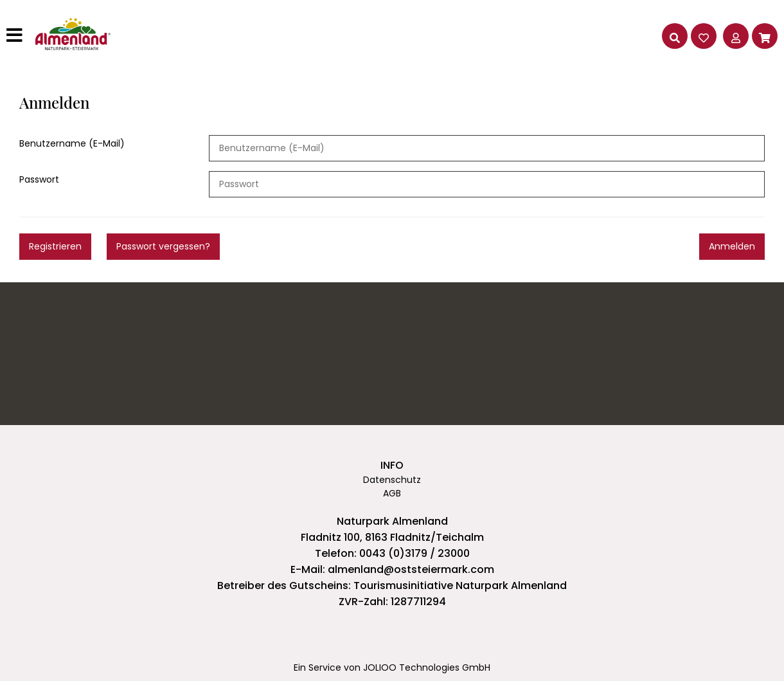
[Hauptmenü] (16, 36)
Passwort (39, 179)
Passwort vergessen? (163, 246)
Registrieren (55, 246)
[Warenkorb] (765, 36)
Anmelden (732, 246)
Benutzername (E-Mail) (72, 143)
